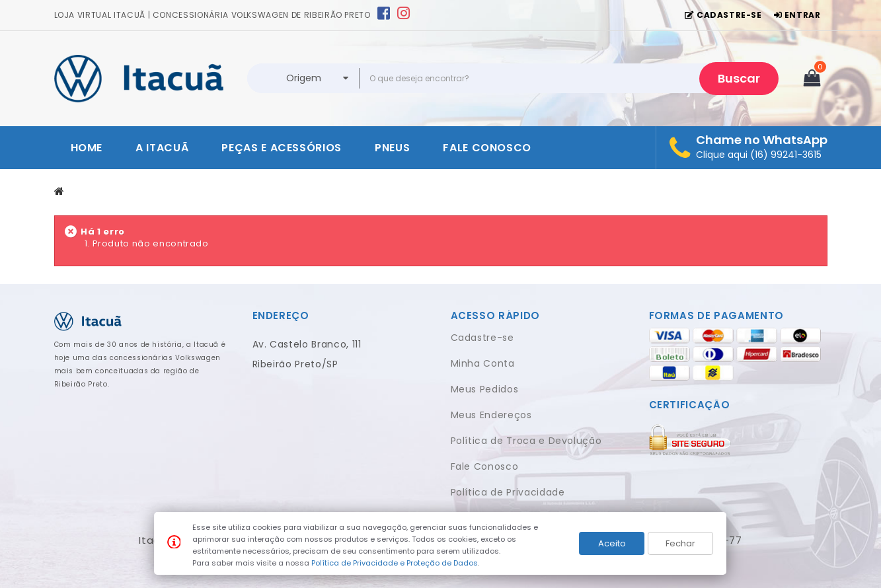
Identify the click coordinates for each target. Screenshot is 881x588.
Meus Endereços (491, 415)
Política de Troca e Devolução (526, 441)
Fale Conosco (485, 466)
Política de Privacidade (508, 492)
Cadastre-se (482, 338)
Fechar (680, 543)
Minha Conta (483, 363)
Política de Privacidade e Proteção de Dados (395, 563)
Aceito (612, 543)
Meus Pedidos (485, 389)
